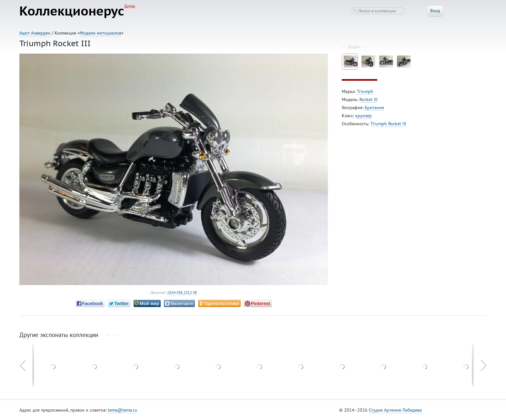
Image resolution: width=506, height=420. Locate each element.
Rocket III (369, 99)
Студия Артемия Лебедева (395, 410)
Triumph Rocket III (388, 124)
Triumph (365, 91)
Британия (374, 108)
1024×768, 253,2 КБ (182, 292)
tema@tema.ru (122, 410)
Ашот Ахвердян (35, 33)
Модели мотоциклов (101, 33)
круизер (364, 116)
